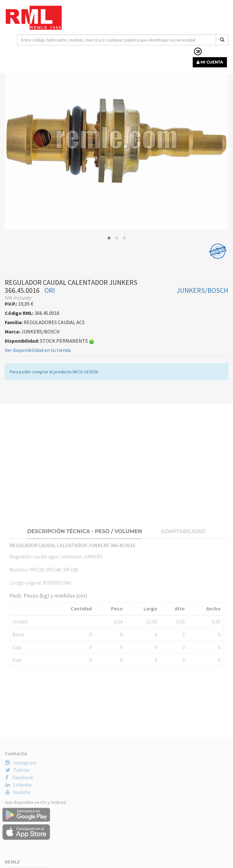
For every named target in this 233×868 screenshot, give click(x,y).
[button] (109, 247)
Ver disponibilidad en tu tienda (38, 359)
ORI (50, 300)
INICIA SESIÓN (85, 381)
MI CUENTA (210, 62)
